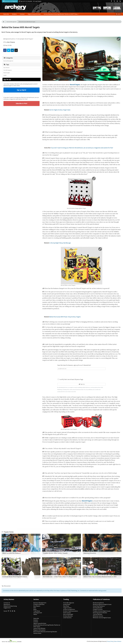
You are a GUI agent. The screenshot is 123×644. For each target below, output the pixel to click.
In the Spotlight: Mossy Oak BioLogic (60, 243)
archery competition (69, 609)
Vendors (14, 14)
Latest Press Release (39, 628)
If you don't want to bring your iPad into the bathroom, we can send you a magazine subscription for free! (82, 148)
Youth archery (67, 613)
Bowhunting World (98, 603)
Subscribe (6, 14)
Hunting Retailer (98, 608)
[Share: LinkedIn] (12, 50)
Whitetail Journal (98, 616)
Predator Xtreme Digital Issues (102, 611)
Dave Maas (66, 606)
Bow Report (37, 606)
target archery (67, 608)
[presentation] (81, 374)
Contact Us (7, 603)
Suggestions (7, 608)
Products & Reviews (39, 604)
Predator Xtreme (98, 609)
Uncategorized (38, 613)
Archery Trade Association (71, 611)
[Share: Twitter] (9, 50)
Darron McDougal (68, 614)
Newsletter (7, 604)
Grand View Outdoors (99, 606)
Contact (22, 14)
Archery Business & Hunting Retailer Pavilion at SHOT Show (61, 14)
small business (67, 618)
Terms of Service (118, 641)
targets (5, 75)
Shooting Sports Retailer (100, 613)
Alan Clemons (6, 68)
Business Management (12, 22)
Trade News (37, 611)
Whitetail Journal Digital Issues (102, 618)
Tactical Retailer (98, 614)
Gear (35, 608)
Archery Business (68, 616)
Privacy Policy (110, 641)
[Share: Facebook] (5, 50)
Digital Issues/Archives (34, 14)
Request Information (39, 630)
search (118, 14)
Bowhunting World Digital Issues (102, 604)
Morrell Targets (7, 73)
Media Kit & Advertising (10, 606)
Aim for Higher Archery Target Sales (60, 110)
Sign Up (81, 384)
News (35, 609)
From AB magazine (8, 70)
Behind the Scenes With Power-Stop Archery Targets (65, 317)
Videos (35, 614)
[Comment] (16, 50)
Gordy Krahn (67, 604)
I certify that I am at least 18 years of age (70, 379)
